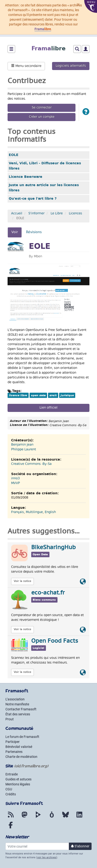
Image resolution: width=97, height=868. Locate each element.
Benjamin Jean (22, 445)
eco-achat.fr (48, 593)
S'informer (36, 214)
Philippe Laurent (24, 450)
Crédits (11, 794)
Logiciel (38, 648)
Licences (75, 214)
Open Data (40, 554)
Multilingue (34, 512)
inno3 (15, 479)
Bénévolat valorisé (19, 747)
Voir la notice (22, 581)
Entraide (12, 774)
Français (18, 512)
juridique (67, 395)
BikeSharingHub (53, 548)
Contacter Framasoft (21, 709)
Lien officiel (48, 408)
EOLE (14, 155)
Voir (17, 234)
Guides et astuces (18, 779)
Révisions (34, 232)
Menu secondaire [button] (26, 66)
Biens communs (44, 600)
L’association (15, 699)
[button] (86, 112)
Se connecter (42, 108)
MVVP (15, 483)
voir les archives (47, 857)
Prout (10, 719)
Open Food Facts (55, 641)
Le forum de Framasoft (22, 737)
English (50, 512)
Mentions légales (18, 784)
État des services (18, 714)
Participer (13, 742)
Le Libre (57, 214)
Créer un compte (42, 117)
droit (53, 395)
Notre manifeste (17, 704)
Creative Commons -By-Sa (31, 464)
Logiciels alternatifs (71, 66)
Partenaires (14, 752)
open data (38, 395)
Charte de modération (21, 757)
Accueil (17, 214)
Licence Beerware (26, 177)
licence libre (18, 395)
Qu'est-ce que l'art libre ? (33, 198)
